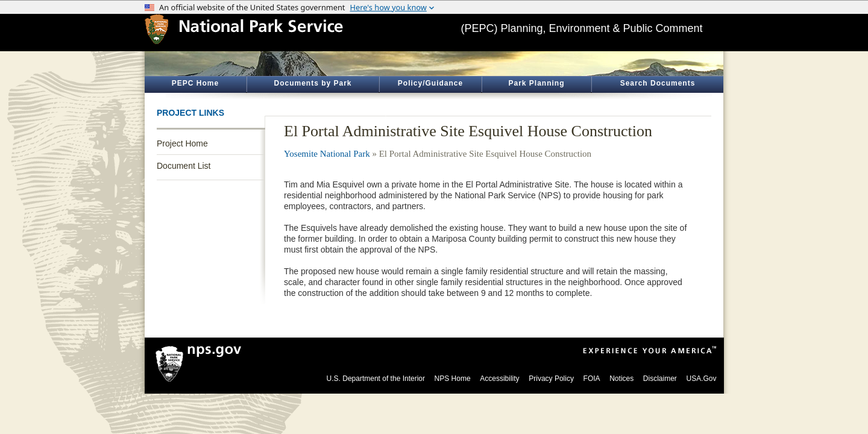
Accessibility (499, 379)
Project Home (182, 143)
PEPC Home (195, 83)
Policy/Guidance (430, 83)
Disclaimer (660, 379)
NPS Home (453, 379)
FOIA (592, 379)
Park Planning (536, 83)
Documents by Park (313, 83)
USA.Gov (701, 379)
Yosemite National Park (327, 154)
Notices (621, 379)
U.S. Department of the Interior (376, 379)
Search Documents (658, 83)
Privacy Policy (551, 379)
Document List (184, 166)
